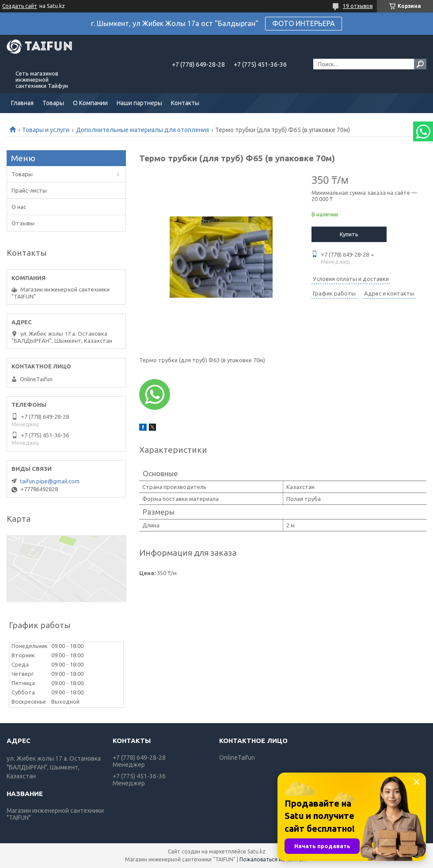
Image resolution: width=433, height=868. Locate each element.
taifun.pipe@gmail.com (50, 481)
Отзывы (23, 223)
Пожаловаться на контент (274, 859)
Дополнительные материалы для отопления (142, 130)
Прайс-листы (29, 190)
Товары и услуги (46, 130)
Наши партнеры (139, 103)
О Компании (90, 103)
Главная (22, 103)
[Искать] (420, 64)
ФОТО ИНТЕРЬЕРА (304, 23)
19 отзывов (358, 6)
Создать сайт (20, 6)
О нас (19, 207)
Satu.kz (256, 851)
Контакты (185, 103)
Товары (53, 103)
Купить (349, 234)
